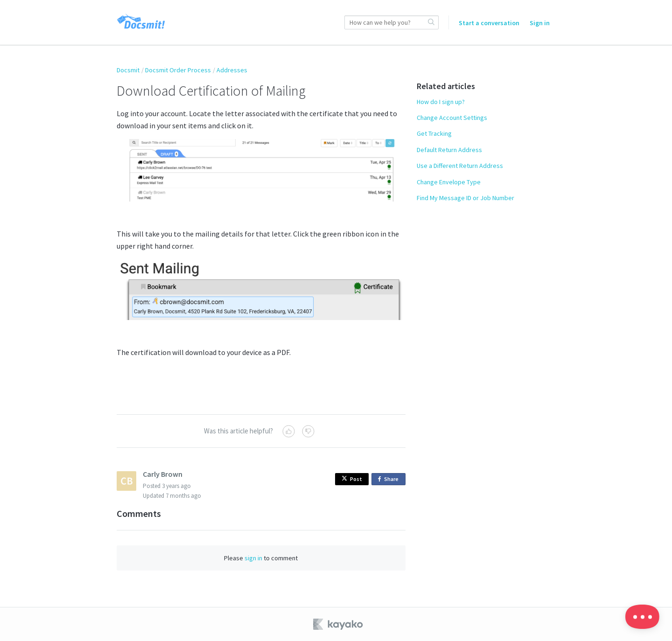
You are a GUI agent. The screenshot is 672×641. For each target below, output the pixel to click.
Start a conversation (489, 23)
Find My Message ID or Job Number (465, 198)
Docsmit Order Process (178, 70)
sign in (253, 558)
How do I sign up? (441, 102)
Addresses (232, 70)
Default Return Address (449, 150)
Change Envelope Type (449, 182)
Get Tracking (434, 133)
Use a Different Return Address (460, 166)
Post (352, 479)
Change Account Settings (452, 118)
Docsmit (128, 70)
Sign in (540, 23)
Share (390, 479)
